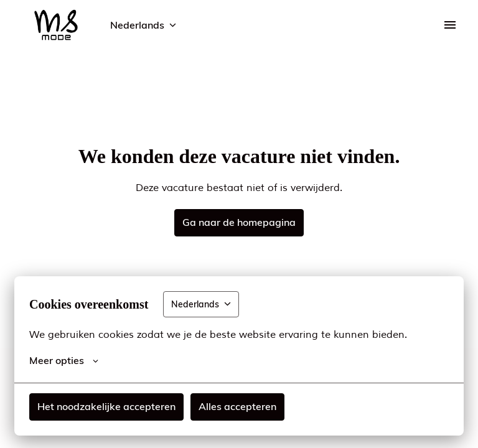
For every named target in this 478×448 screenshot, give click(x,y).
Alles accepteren (237, 406)
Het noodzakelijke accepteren (106, 406)
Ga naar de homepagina (239, 222)
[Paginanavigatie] (450, 25)
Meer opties (64, 360)
